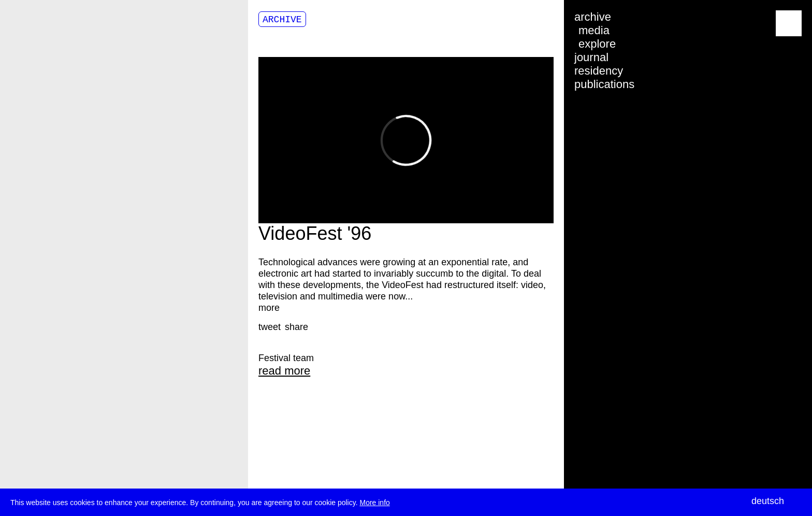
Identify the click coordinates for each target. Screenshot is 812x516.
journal (591, 57)
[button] (270, 327)
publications (604, 84)
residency (599, 71)
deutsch (768, 501)
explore (597, 44)
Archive (282, 20)
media (594, 30)
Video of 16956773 (406, 140)
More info (374, 503)
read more (284, 371)
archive (593, 17)
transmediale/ (40, 24)
